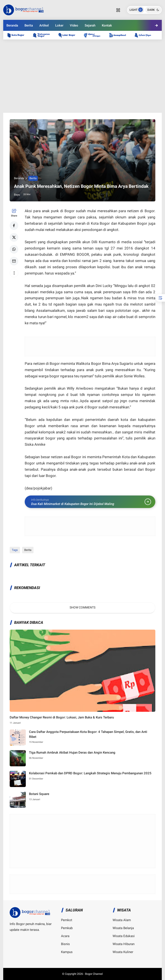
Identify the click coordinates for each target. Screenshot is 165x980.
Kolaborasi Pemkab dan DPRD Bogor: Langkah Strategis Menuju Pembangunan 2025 (90, 773)
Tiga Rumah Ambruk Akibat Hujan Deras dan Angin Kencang (72, 753)
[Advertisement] (82, 76)
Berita (29, 25)
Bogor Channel (94, 974)
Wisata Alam (122, 920)
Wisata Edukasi (124, 936)
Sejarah (90, 25)
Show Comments (82, 607)
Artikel (44, 25)
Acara (65, 936)
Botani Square (39, 794)
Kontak (107, 25)
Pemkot (67, 920)
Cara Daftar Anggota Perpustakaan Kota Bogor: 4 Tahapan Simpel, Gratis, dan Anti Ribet (88, 734)
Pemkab (67, 928)
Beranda (12, 25)
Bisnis (65, 944)
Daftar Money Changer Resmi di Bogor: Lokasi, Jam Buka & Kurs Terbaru (62, 717)
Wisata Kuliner (123, 952)
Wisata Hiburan (124, 944)
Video (74, 25)
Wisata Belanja (123, 928)
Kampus (67, 952)
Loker (59, 25)
